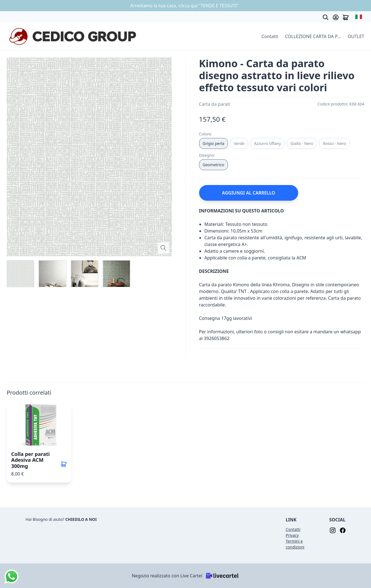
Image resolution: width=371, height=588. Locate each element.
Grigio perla (214, 143)
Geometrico (214, 165)
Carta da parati (215, 104)
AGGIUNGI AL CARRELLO (249, 193)
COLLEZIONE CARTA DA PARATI (313, 36)
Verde (239, 143)
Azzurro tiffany (267, 143)
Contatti (270, 36)
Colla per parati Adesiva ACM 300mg (31, 460)
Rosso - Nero (334, 143)
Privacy (292, 535)
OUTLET (356, 36)
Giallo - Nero (302, 143)
